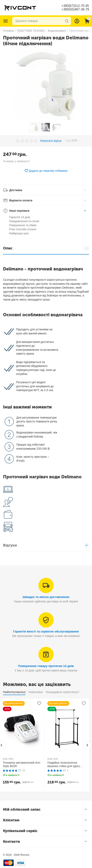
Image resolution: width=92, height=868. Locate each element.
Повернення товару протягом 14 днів (46, 666)
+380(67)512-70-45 (75, 6)
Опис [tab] (46, 248)
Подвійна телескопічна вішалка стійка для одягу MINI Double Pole (64, 764)
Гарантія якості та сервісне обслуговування (46, 631)
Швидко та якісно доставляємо (46, 597)
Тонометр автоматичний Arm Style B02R (21, 764)
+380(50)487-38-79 (75, 9)
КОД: (68, 141)
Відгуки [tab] (46, 545)
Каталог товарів (6, 21)
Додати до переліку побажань (46, 171)
